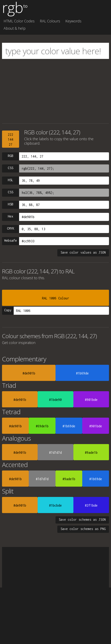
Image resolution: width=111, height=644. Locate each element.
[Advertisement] (55, 91)
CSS (11, 168)
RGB (11, 156)
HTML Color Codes (19, 21)
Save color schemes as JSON (82, 520)
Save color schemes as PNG (83, 529)
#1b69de (82, 373)
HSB (11, 204)
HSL (11, 180)
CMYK (11, 228)
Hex (11, 216)
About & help (15, 28)
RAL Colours (50, 21)
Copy (8, 310)
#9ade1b (91, 453)
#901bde (91, 400)
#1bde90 (55, 400)
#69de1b (42, 426)
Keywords (73, 21)
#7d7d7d (55, 453)
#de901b (29, 373)
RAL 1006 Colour (56, 298)
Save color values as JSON (83, 252)
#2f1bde (91, 505)
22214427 (11, 140)
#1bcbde (55, 505)
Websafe (11, 240)
